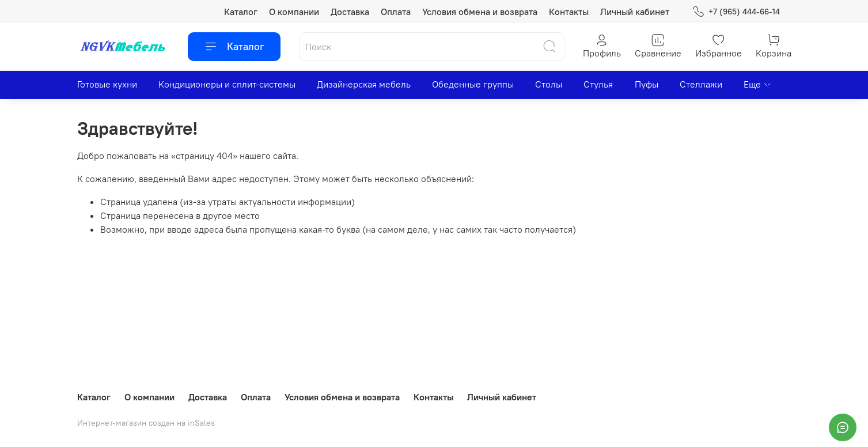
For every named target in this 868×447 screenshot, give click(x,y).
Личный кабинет (635, 12)
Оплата (396, 12)
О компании (294, 12)
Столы (549, 84)
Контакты (569, 12)
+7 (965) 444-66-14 (736, 12)
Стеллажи (701, 84)
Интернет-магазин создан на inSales (146, 423)
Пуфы (647, 84)
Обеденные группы (473, 84)
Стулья (598, 84)
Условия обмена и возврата (480, 12)
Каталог (241, 12)
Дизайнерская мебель (364, 84)
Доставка (350, 12)
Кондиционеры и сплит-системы (227, 84)
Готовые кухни (107, 84)
